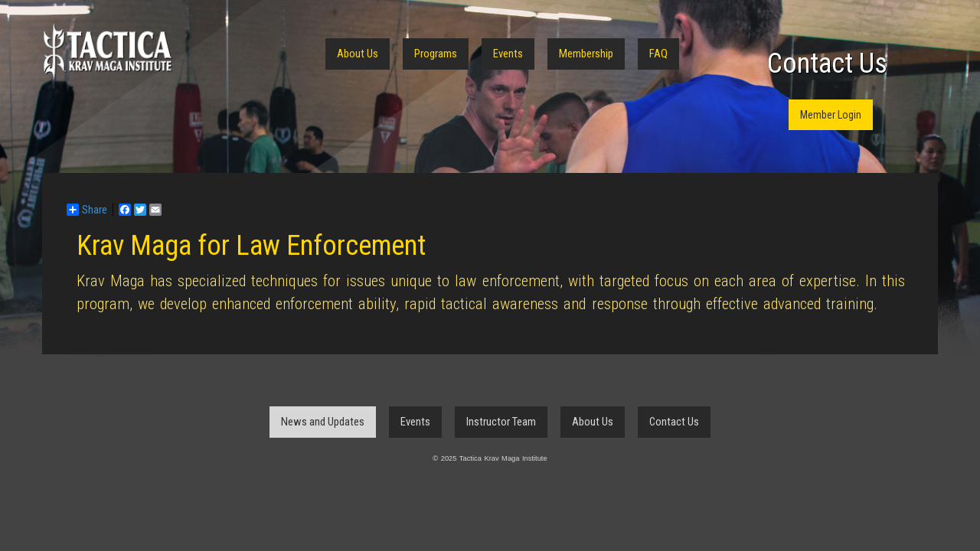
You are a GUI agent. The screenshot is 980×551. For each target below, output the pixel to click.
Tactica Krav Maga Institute (107, 52)
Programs (436, 54)
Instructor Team (501, 422)
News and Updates (323, 422)
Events (508, 54)
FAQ (658, 54)
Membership (586, 54)
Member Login (831, 115)
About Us (358, 54)
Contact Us (827, 64)
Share (87, 210)
